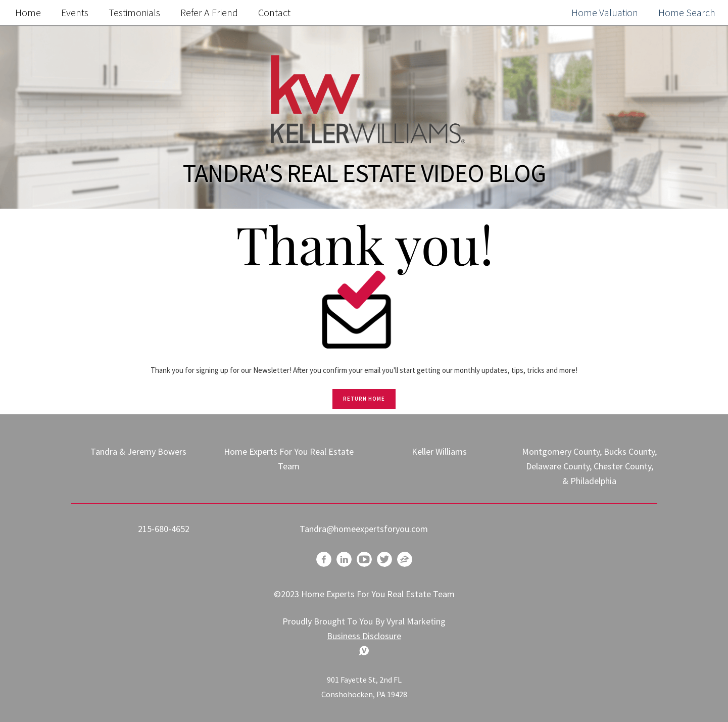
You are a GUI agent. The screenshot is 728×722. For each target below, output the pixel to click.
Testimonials (134, 12)
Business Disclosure (364, 636)
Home (28, 12)
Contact (274, 12)
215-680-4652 (164, 529)
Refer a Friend (209, 12)
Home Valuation (605, 12)
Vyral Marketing (416, 621)
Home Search (687, 12)
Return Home (364, 399)
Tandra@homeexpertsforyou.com (364, 529)
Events (75, 12)
